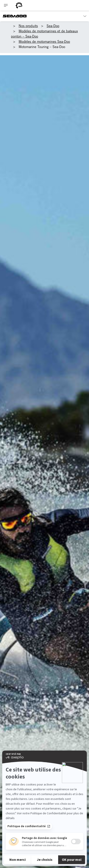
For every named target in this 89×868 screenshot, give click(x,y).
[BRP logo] (19, 5)
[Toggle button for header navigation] (6, 5)
